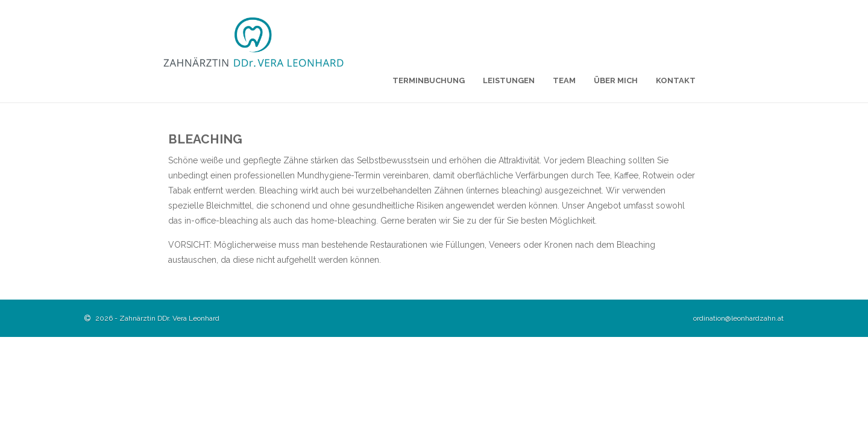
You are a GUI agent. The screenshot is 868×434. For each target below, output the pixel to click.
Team (564, 80)
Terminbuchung (429, 80)
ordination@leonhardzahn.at (738, 318)
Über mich (616, 80)
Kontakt (676, 80)
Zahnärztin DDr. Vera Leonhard (169, 318)
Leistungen (509, 80)
